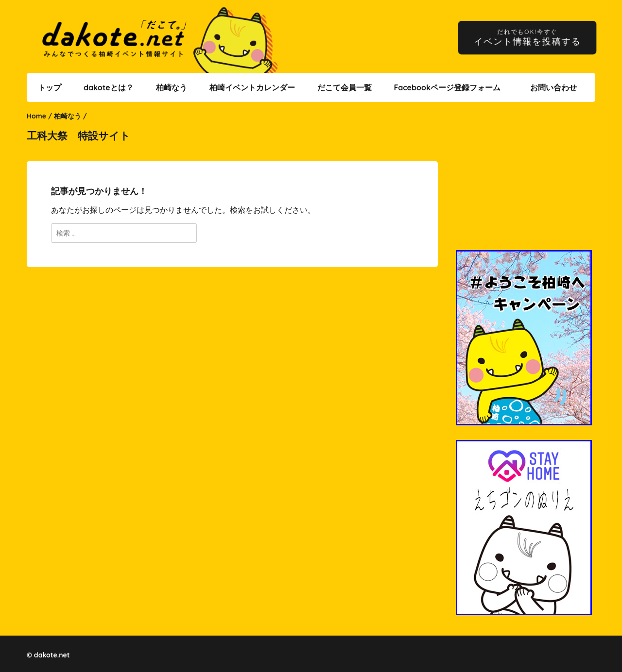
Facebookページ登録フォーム (447, 87)
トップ (50, 87)
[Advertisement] (525, 182)
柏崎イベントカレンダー (252, 87)
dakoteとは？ (109, 87)
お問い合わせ (553, 87)
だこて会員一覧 (345, 87)
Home (36, 116)
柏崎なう (172, 87)
